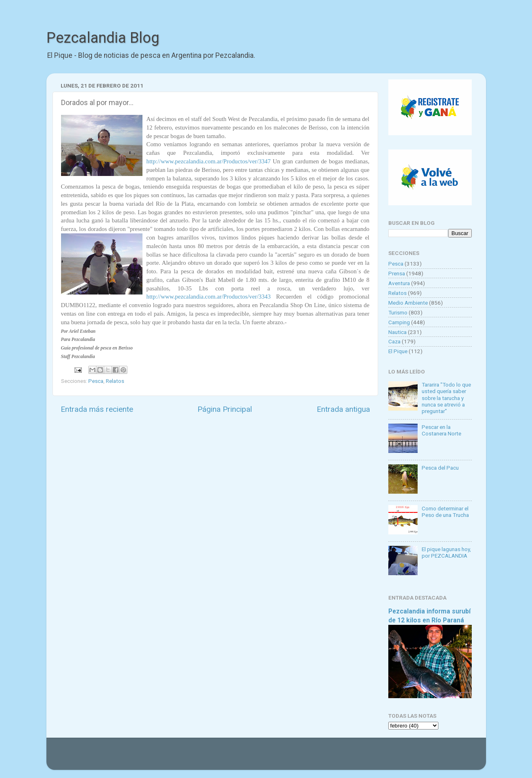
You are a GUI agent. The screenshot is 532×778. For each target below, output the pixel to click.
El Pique (398, 351)
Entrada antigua (343, 409)
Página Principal (225, 409)
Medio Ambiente (408, 303)
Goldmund (281, 758)
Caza (394, 341)
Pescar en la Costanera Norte (441, 430)
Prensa (397, 273)
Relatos (115, 381)
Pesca (96, 381)
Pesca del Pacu (440, 468)
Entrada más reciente (97, 409)
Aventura (399, 283)
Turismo (398, 312)
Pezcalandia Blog (103, 38)
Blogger (350, 758)
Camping (399, 322)
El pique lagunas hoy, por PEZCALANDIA (446, 552)
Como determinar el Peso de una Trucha (445, 512)
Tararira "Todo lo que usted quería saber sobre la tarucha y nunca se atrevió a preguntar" (446, 398)
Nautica (397, 332)
